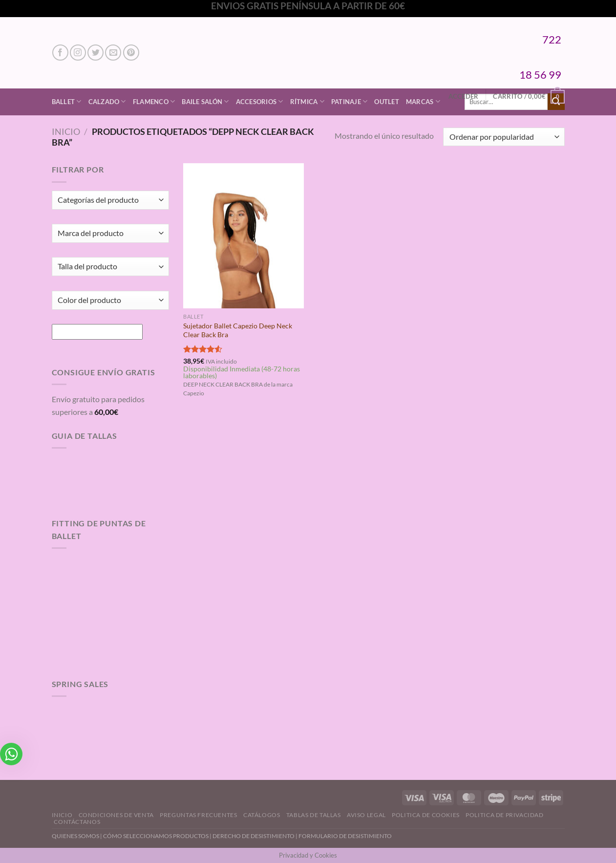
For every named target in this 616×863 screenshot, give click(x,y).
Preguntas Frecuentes (198, 815)
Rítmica (307, 101)
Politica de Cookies (426, 815)
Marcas (423, 101)
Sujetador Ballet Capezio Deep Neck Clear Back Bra (238, 330)
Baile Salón (205, 101)
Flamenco (154, 101)
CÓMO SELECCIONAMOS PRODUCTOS (156, 836)
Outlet (387, 102)
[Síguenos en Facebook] (60, 53)
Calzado (107, 101)
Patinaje (350, 101)
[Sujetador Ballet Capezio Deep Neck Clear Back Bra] (244, 236)
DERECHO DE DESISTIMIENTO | (255, 836)
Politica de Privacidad (504, 815)
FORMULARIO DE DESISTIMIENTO (345, 836)
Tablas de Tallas (314, 815)
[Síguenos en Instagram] (78, 53)
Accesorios (260, 101)
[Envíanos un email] (113, 53)
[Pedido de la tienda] (504, 137)
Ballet (67, 101)
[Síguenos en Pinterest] (131, 53)
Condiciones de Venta (116, 815)
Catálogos (262, 815)
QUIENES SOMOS (75, 836)
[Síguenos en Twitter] (96, 53)
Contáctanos (77, 822)
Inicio (66, 131)
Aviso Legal (366, 815)
